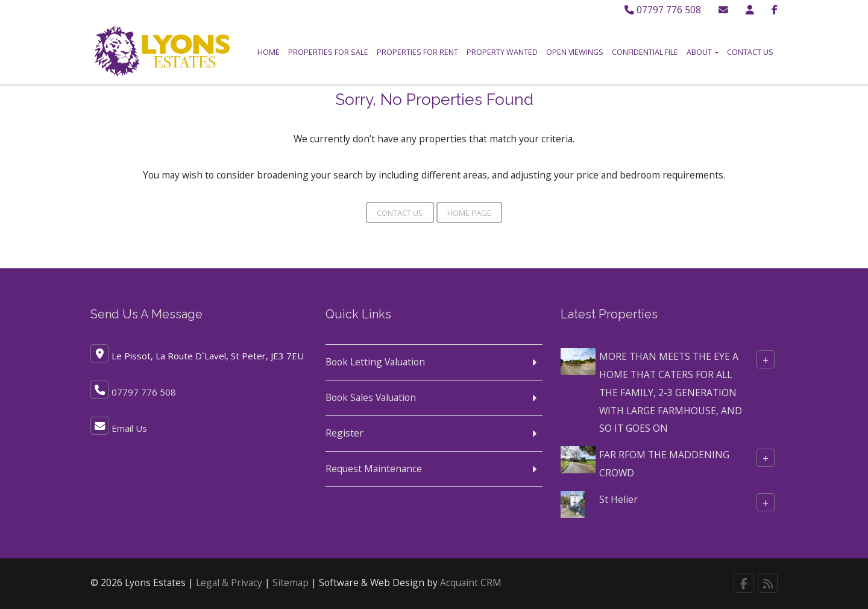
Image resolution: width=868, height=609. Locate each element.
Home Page (469, 213)
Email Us (129, 428)
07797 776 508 (663, 10)
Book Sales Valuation (371, 397)
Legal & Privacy (229, 582)
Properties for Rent (417, 52)
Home (269, 52)
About (703, 52)
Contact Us (750, 52)
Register (344, 433)
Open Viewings (575, 52)
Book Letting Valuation (375, 362)
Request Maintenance (374, 468)
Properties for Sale (328, 52)
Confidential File (645, 52)
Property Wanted (502, 52)
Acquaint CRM (471, 582)
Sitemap (291, 582)
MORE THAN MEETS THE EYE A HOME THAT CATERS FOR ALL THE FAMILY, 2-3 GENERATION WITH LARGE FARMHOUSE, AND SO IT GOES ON (671, 392)
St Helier (618, 499)
